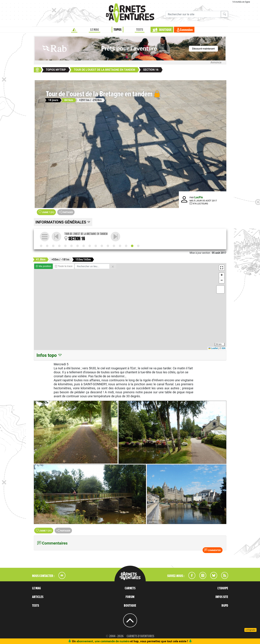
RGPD (225, 606)
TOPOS (118, 30)
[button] (222, 268)
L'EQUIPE (223, 588)
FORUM (130, 597)
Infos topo (50, 355)
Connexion (186, 30)
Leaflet (213, 348)
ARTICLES (38, 597)
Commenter (212, 550)
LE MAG (95, 30)
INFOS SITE (222, 597)
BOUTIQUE (165, 30)
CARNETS (130, 588)
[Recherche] (193, 14)
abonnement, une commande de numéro (103, 641)
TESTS (140, 30)
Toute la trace (64, 266)
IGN (223, 348)
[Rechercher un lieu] (92, 266)
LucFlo (199, 197)
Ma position (43, 266)
